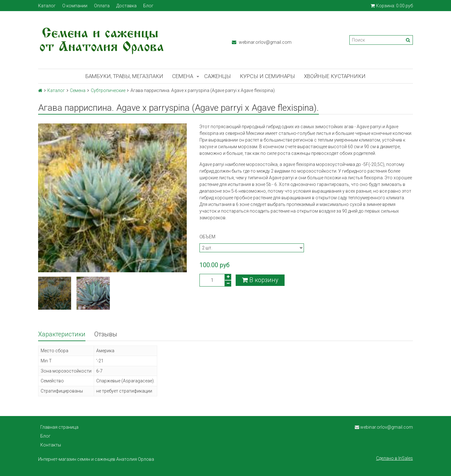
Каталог (47, 6)
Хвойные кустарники (335, 76)
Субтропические (108, 90)
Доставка (126, 6)
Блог (148, 6)
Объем (207, 237)
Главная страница (59, 427)
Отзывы (106, 334)
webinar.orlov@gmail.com (262, 42)
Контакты (51, 445)
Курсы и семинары (267, 76)
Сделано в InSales (394, 458)
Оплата (102, 6)
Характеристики (62, 334)
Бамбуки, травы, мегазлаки (124, 76)
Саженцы (218, 76)
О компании (75, 6)
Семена (183, 76)
